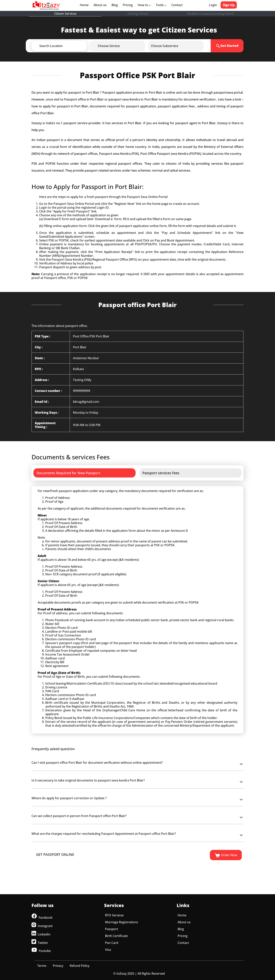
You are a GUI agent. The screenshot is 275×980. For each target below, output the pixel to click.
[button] (66, 46)
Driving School (138, 14)
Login (213, 5)
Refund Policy (80, 966)
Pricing (128, 5)
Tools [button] (161, 5)
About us (101, 5)
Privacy (58, 966)
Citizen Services (65, 14)
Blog (115, 5)
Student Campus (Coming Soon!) (211, 14)
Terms (42, 966)
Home (85, 5)
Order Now (226, 855)
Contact (177, 5)
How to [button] (144, 5)
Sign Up (229, 5)
